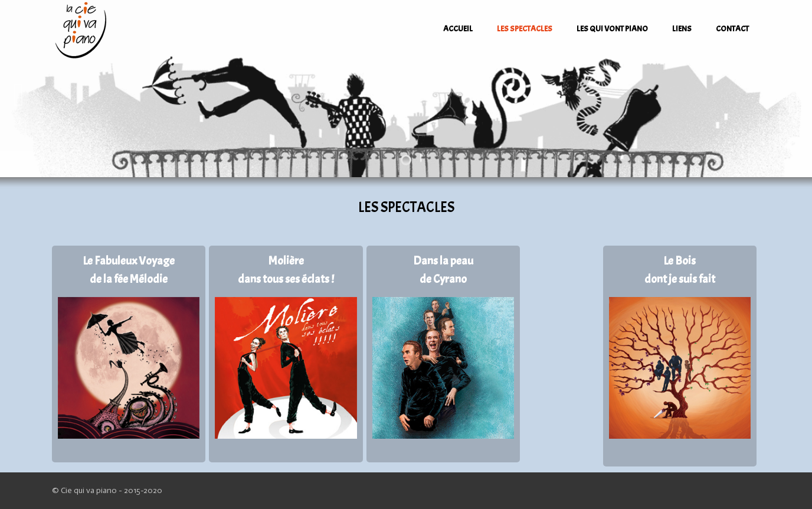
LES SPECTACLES (525, 29)
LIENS (682, 29)
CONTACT (732, 29)
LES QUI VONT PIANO (612, 29)
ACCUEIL (458, 29)
